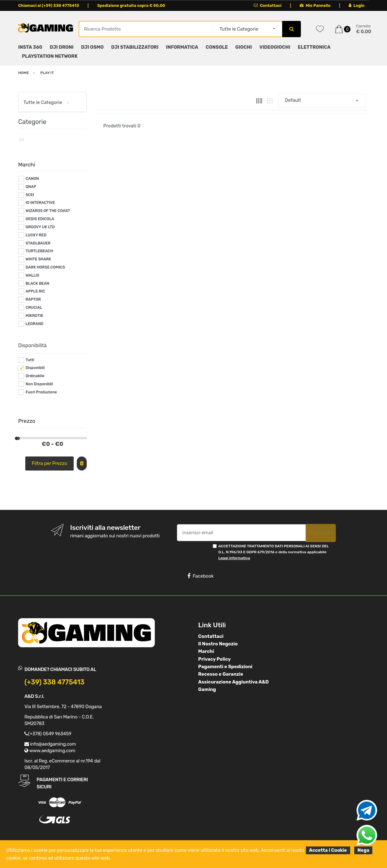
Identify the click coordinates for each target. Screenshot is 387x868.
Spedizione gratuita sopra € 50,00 (131, 5)
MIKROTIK (34, 316)
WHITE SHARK (38, 259)
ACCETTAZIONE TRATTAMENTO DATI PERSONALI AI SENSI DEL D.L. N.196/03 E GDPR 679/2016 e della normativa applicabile (274, 552)
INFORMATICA (182, 47)
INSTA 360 (30, 47)
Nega (363, 850)
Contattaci (268, 5)
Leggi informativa (234, 558)
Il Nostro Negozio (218, 644)
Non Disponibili (39, 384)
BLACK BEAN (37, 284)
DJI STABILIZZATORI (135, 47)
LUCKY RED (36, 235)
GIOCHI (244, 47)
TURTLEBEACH (39, 251)
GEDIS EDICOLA (40, 219)
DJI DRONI (61, 47)
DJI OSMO (93, 47)
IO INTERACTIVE (40, 203)
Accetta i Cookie (328, 850)
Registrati (321, 533)
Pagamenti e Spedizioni (225, 667)
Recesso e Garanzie (221, 674)
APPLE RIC (35, 291)
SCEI (30, 195)
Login (357, 5)
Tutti (30, 360)
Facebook (200, 576)
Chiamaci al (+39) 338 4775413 (49, 5)
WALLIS (32, 275)
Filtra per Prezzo (49, 463)
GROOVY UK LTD (40, 227)
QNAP (31, 187)
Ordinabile (35, 376)
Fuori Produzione (41, 392)
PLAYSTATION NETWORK (50, 56)
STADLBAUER (38, 243)
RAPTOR (33, 299)
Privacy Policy (214, 659)
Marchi (206, 651)
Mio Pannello (315, 5)
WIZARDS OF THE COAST (48, 211)
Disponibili (35, 368)
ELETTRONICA (314, 47)
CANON (32, 179)
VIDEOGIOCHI (275, 47)
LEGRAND (34, 324)
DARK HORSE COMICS (45, 267)
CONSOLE (217, 47)
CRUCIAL (34, 308)
